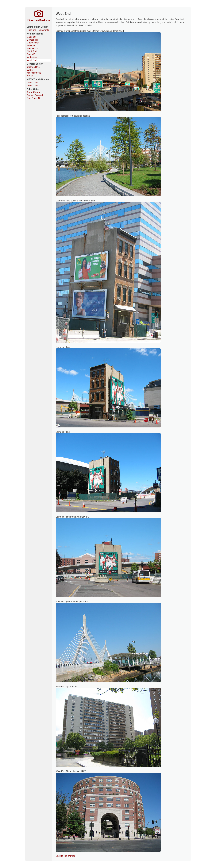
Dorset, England (35, 95)
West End (32, 60)
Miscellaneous (34, 73)
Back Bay (32, 37)
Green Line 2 (33, 85)
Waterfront (32, 57)
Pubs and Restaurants (38, 30)
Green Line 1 (33, 83)
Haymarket (32, 48)
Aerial (30, 76)
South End (32, 54)
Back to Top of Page (66, 856)
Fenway (31, 46)
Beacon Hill (33, 40)
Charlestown (33, 43)
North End (32, 51)
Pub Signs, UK (34, 98)
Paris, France (34, 92)
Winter (30, 70)
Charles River (34, 67)
